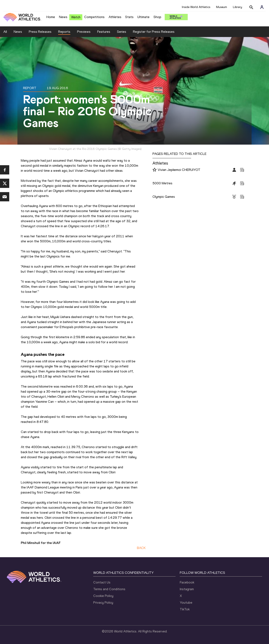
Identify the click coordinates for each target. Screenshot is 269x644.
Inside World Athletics (196, 7)
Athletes (115, 17)
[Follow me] (155, 170)
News (63, 17)
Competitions (94, 17)
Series (122, 32)
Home (51, 17)
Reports (64, 32)
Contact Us (102, 582)
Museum (222, 7)
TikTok (185, 609)
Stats (129, 17)
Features (104, 32)
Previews (84, 32)
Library (238, 7)
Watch (76, 17)
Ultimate (143, 17)
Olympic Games (164, 197)
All (5, 32)
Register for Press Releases (154, 32)
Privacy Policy (103, 602)
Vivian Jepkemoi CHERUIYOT (179, 170)
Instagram (187, 589)
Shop (157, 17)
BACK (141, 548)
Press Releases (40, 32)
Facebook (187, 582)
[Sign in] (262, 7)
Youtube (186, 602)
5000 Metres (162, 183)
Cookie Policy (103, 596)
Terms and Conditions (109, 589)
